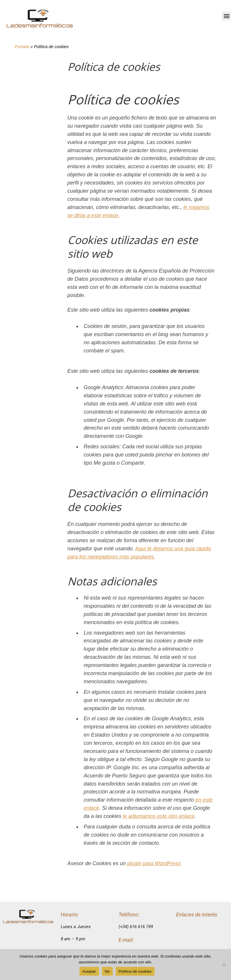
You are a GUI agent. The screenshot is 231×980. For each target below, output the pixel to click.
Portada (22, 47)
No (107, 971)
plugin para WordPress (154, 863)
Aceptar (89, 971)
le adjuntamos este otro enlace (159, 816)
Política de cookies (135, 971)
